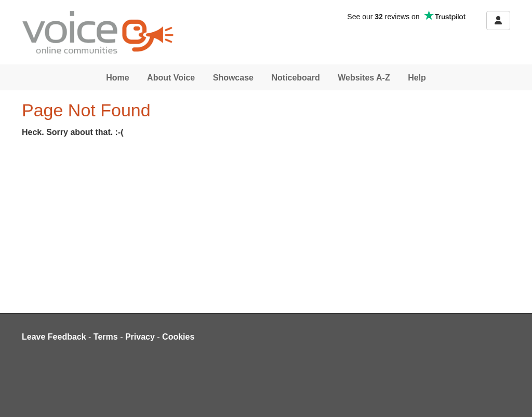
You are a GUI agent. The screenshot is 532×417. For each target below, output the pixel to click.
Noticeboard (295, 78)
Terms (106, 337)
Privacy (140, 337)
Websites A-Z (364, 78)
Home (117, 78)
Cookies (178, 337)
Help (417, 78)
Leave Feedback (54, 337)
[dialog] (513, 396)
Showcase (233, 78)
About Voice (171, 78)
